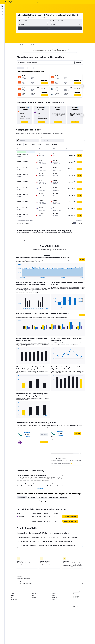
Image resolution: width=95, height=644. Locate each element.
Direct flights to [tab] (32, 497)
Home (17, 45)
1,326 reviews (27, 436)
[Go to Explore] (2, 14)
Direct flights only (44, 18)
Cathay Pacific (27, 433)
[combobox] (20, 18)
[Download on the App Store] (76, 597)
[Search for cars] (2, 12)
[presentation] (79, 15)
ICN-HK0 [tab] (47, 254)
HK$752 (74, 15)
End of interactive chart (17, 277)
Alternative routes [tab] (22, 497)
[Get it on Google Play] (76, 594)
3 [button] (80, 223)
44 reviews (26, 444)
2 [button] (77, 223)
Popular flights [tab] (63, 497)
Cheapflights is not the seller (50, 579)
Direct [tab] (31, 68)
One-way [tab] (44, 68)
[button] (2, 2)
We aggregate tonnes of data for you (50, 581)
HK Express (26, 440)
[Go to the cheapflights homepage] (10, 2)
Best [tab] (26, 68)
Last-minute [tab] (37, 68)
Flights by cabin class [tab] (42, 497)
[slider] (84, 141)
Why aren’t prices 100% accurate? (50, 583)
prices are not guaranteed (43, 575)
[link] (25, 122)
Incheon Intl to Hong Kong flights (24, 504)
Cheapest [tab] (20, 68)
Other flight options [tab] (53, 497)
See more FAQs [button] (40, 488)
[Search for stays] (2, 9)
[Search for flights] (2, 6)
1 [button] (74, 223)
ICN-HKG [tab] (50, 237)
